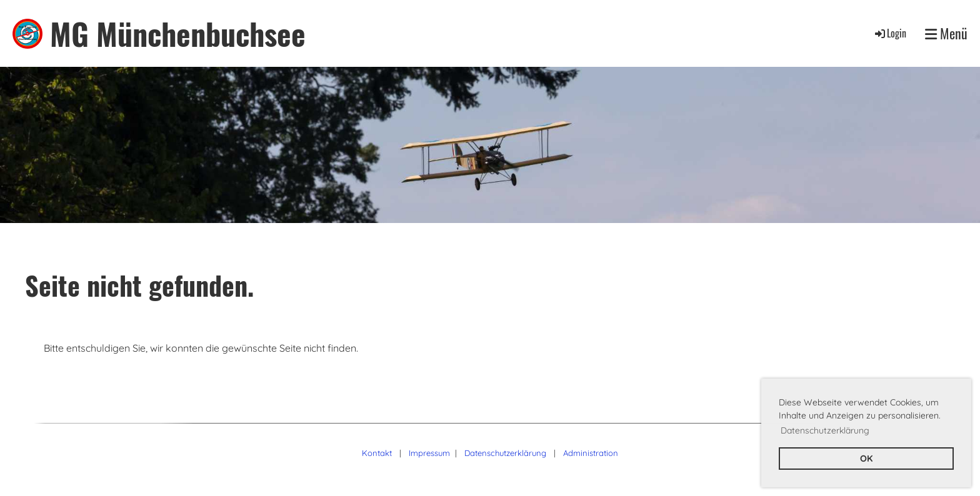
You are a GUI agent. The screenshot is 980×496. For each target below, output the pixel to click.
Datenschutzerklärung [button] (825, 430)
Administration (591, 453)
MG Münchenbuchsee (178, 33)
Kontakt (377, 453)
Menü (946, 33)
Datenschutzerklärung (505, 453)
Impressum (429, 453)
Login (890, 33)
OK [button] (866, 459)
